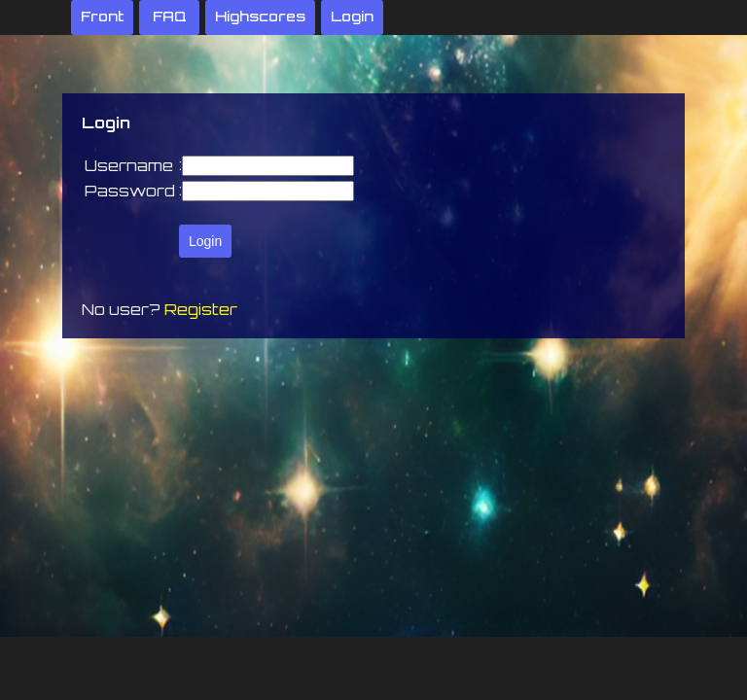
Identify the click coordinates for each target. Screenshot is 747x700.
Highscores (260, 16)
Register (201, 309)
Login (352, 16)
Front (102, 16)
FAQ (170, 16)
